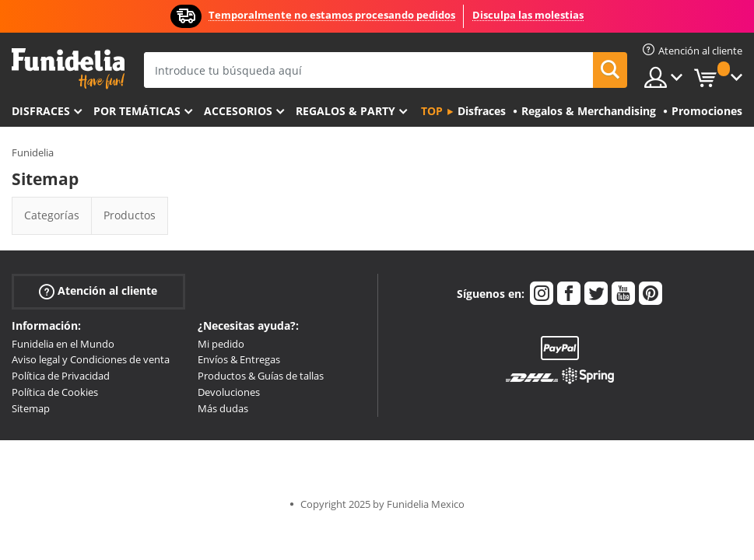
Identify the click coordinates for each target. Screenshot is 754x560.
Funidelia (33, 152)
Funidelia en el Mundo (63, 344)
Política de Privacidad (61, 376)
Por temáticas (137, 111)
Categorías (52, 215)
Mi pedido (221, 344)
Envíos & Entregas (239, 359)
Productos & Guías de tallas (261, 376)
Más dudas (223, 408)
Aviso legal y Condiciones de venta (91, 359)
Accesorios (238, 111)
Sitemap (31, 408)
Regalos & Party (345, 111)
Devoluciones (229, 392)
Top (432, 111)
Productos (130, 215)
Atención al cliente (98, 290)
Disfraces (41, 111)
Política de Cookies (55, 392)
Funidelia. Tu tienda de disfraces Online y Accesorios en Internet (68, 69)
